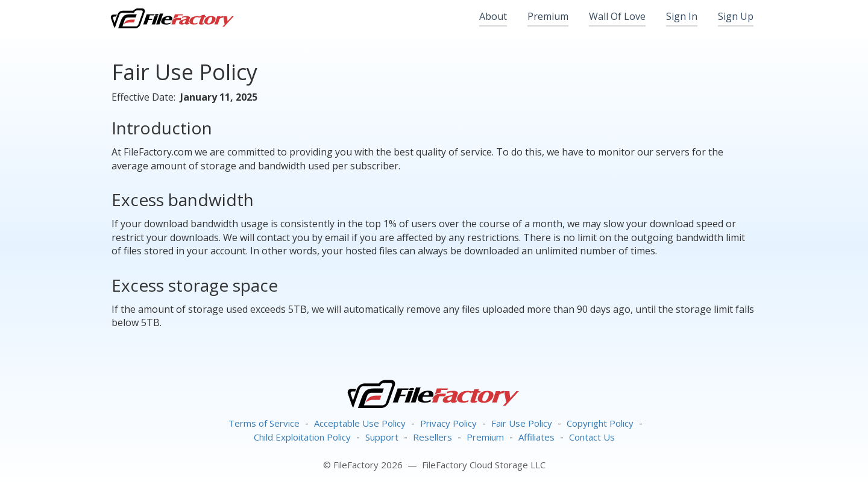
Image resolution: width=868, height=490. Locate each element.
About (493, 16)
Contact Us (592, 437)
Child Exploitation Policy (302, 437)
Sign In (682, 16)
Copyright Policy (600, 423)
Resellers (432, 437)
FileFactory (172, 18)
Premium (548, 16)
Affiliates (536, 437)
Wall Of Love (617, 16)
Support (382, 437)
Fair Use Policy (522, 423)
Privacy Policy (448, 423)
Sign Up (736, 16)
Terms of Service (264, 423)
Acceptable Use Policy (360, 423)
